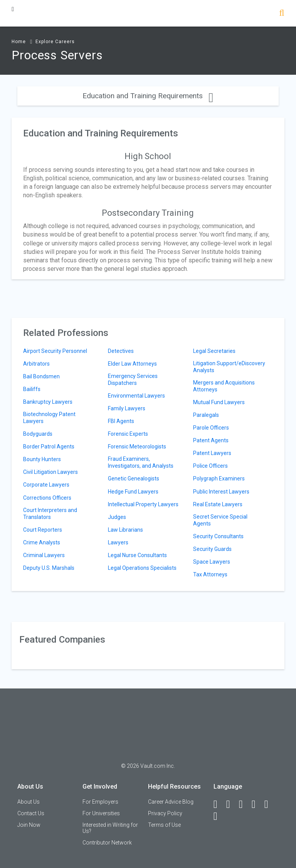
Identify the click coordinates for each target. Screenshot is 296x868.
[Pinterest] (270, 804)
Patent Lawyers (212, 453)
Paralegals (206, 415)
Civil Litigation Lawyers (50, 472)
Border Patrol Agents (49, 447)
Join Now (29, 825)
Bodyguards (38, 434)
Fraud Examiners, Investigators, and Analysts (141, 462)
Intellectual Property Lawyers (143, 504)
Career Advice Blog (171, 802)
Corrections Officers (47, 498)
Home (19, 42)
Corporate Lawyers (46, 485)
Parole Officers (211, 428)
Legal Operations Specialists (142, 568)
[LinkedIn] (232, 804)
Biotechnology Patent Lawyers (49, 418)
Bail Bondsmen (41, 376)
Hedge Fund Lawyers (133, 492)
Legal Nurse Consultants (137, 555)
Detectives (121, 351)
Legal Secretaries (214, 351)
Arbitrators (36, 364)
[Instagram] (257, 804)
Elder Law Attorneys (132, 364)
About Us (29, 802)
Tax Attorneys (210, 574)
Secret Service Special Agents (220, 520)
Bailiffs (32, 389)
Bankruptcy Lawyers (48, 402)
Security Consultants (218, 536)
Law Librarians (125, 530)
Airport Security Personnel (55, 351)
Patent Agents (211, 440)
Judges (117, 517)
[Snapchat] (219, 816)
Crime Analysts (42, 542)
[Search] (282, 14)
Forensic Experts (128, 434)
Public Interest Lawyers (221, 492)
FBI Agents (121, 421)
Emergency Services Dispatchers (133, 379)
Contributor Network (107, 843)
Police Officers (210, 466)
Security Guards (212, 549)
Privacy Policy (165, 813)
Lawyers (118, 542)
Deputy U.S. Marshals (49, 568)
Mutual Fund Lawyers (219, 402)
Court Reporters (43, 530)
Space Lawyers (212, 562)
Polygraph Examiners (219, 478)
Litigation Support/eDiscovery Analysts (229, 367)
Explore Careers (55, 42)
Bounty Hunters (42, 459)
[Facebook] (219, 804)
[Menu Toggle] (13, 9)
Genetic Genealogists (134, 478)
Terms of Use (164, 825)
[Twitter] (244, 804)
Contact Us (31, 813)
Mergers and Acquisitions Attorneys (224, 386)
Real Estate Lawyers (218, 504)
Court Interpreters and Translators (50, 514)
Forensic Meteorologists (137, 447)
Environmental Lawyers (136, 396)
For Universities (101, 813)
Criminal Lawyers (44, 555)
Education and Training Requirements (148, 96)
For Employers (100, 802)
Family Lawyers (127, 408)
